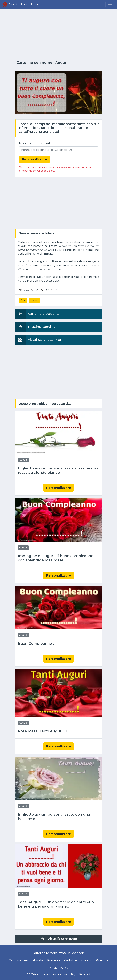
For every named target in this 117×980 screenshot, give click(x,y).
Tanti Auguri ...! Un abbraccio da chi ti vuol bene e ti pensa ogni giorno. (56, 904)
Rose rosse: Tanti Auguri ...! (42, 731)
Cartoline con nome (34, 63)
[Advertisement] (59, 35)
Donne (34, 300)
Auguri (61, 63)
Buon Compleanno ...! (37, 644)
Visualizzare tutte (59, 939)
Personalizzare (58, 488)
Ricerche (102, 960)
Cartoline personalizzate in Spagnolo (58, 953)
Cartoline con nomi (78, 960)
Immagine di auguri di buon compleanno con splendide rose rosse (56, 558)
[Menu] (110, 4)
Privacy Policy (58, 968)
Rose (23, 300)
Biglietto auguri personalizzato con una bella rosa (54, 817)
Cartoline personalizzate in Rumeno (34, 960)
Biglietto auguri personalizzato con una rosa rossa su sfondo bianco (58, 470)
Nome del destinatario (38, 143)
